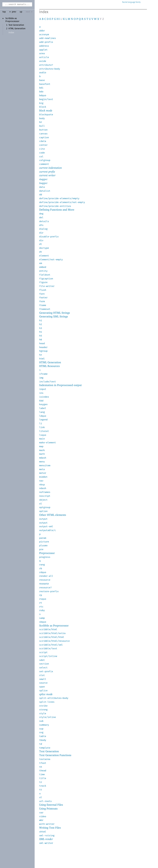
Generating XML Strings (54, 316)
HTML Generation (17, 29)
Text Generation (16, 25)
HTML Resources (49, 366)
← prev (13, 12)
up (21, 12)
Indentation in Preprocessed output (60, 385)
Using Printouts (48, 809)
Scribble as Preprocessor (54, 625)
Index (11, 33)
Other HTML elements (53, 515)
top (4, 12)
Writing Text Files (50, 828)
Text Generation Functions (55, 755)
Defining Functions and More (57, 210)
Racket (131, 2)
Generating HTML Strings (55, 313)
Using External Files (51, 805)
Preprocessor (47, 553)
